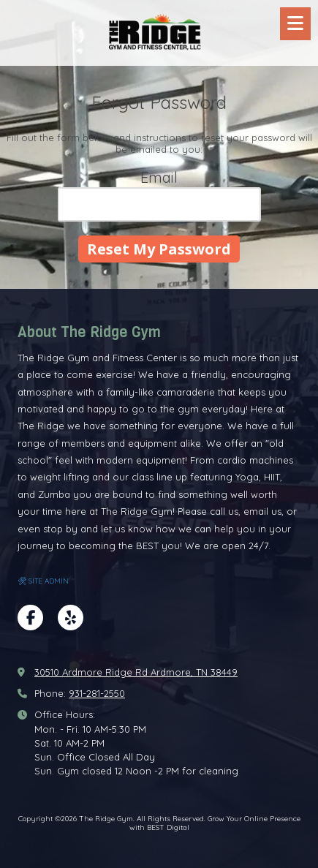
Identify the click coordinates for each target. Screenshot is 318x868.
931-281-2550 (97, 693)
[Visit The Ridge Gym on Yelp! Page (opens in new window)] (71, 618)
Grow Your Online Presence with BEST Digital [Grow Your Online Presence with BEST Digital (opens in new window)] (215, 823)
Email (159, 177)
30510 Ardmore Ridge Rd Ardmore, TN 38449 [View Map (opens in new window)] (136, 672)
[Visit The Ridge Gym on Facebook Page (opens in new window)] (30, 618)
